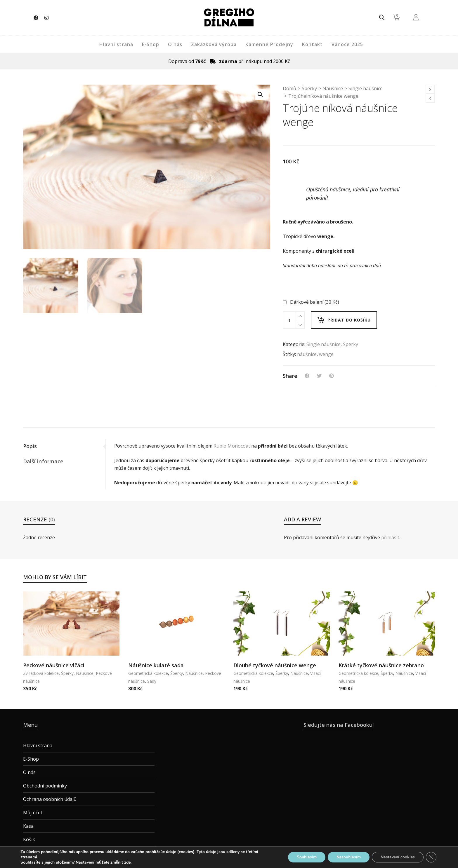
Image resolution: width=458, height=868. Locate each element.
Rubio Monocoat (232, 446)
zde (127, 862)
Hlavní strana (38, 745)
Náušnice (333, 88)
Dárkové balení (312, 302)
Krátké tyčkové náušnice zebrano (381, 665)
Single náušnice (366, 88)
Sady (152, 681)
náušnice (307, 354)
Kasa (28, 826)
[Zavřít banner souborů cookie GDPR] (431, 857)
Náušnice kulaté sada (156, 665)
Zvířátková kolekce (41, 673)
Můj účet (33, 813)
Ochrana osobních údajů (50, 799)
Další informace (43, 461)
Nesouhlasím (349, 857)
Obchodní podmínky (45, 786)
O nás (29, 772)
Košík (29, 839)
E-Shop (31, 759)
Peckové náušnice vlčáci (54, 665)
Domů (289, 88)
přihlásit (390, 537)
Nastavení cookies (398, 857)
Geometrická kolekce (148, 673)
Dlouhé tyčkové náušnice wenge (275, 665)
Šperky (309, 88)
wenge (326, 354)
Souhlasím (307, 857)
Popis (30, 446)
